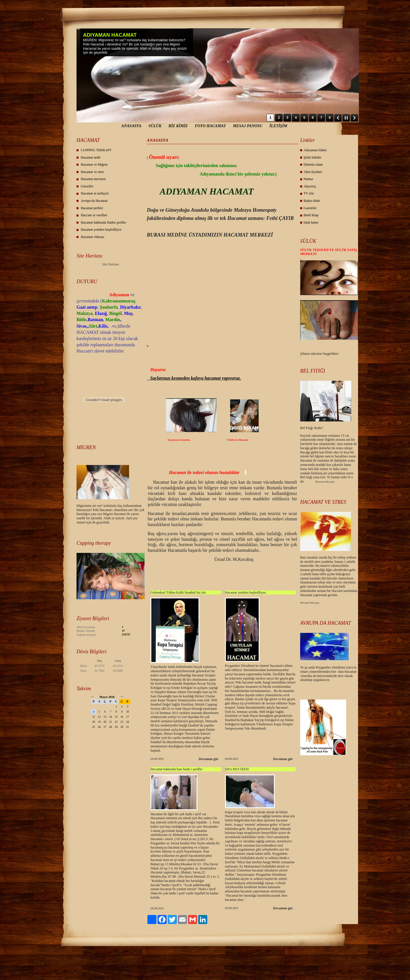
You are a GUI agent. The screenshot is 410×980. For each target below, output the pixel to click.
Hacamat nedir (91, 157)
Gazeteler (310, 208)
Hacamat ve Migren (94, 165)
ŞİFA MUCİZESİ (237, 769)
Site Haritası (111, 264)
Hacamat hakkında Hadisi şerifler (103, 222)
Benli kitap (311, 215)
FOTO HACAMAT (210, 126)
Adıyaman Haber (315, 150)
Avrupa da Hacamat (94, 201)
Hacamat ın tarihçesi (95, 193)
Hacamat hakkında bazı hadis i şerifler (176, 769)
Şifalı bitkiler (313, 157)
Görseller (87, 186)
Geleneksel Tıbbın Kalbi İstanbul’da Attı (178, 592)
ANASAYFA (131, 126)
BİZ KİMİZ (178, 126)
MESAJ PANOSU (248, 126)
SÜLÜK (155, 126)
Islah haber (311, 222)
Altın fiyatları (313, 172)
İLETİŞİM (278, 126)
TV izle (309, 193)
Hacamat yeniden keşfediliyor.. (246, 592)
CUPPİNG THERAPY (96, 150)
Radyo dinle (312, 201)
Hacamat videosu (92, 237)
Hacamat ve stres (92, 172)
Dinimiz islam (313, 165)
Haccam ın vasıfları (94, 215)
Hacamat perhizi (92, 208)
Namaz (308, 179)
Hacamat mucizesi (93, 179)
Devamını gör (209, 759)
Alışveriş (310, 186)
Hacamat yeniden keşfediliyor (101, 230)
